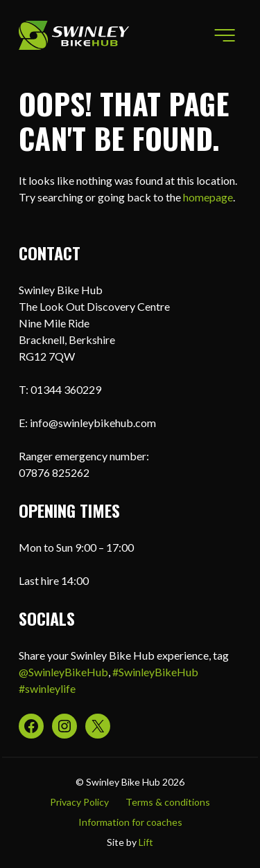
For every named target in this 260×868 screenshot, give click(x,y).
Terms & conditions (168, 802)
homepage (208, 197)
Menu (221, 35)
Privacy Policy (79, 802)
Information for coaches (130, 822)
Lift (146, 842)
